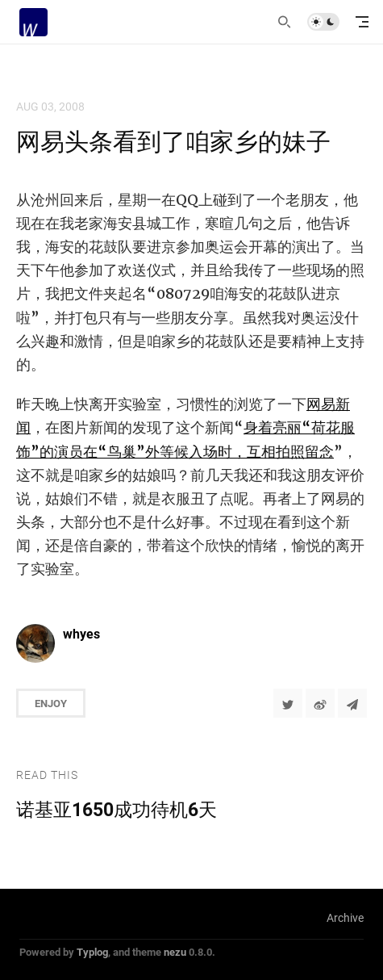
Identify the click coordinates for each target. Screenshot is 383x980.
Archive (345, 917)
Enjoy (51, 703)
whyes (81, 633)
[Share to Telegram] (352, 703)
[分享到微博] (320, 703)
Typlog (92, 952)
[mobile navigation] (362, 22)
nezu (175, 952)
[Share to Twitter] (288, 703)
